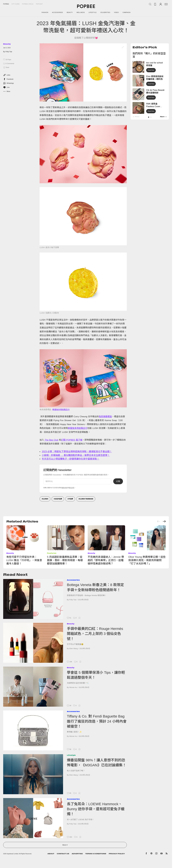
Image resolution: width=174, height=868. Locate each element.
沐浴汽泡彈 (58, 499)
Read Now (151, 70)
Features (52, 553)
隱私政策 (71, 488)
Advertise (77, 854)
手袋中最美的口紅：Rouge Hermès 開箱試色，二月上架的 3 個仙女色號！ (95, 634)
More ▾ (65, 845)
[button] (149, 117)
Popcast (39, 4)
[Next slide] (164, 521)
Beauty (7, 44)
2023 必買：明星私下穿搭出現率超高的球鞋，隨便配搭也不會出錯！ (77, 452)
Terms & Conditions (96, 854)
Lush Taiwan (86, 499)
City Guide (16, 4)
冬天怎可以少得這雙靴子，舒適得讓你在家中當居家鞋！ (70, 459)
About (51, 854)
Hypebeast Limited (13, 854)
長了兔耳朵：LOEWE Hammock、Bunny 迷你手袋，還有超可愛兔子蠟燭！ (96, 809)
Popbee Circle (28, 4)
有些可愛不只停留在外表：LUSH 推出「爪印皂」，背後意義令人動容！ (24, 560)
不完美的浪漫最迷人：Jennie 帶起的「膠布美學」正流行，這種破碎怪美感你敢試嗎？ (106, 560)
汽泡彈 (71, 499)
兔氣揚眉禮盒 (105, 417)
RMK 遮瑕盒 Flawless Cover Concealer (153, 106)
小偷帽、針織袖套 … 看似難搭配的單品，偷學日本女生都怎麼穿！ (76, 455)
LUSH (46, 499)
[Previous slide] (159, 521)
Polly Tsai (9, 52)
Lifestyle (71, 755)
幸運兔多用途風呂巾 (61, 410)
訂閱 (118, 481)
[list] (83, 73)
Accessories (73, 580)
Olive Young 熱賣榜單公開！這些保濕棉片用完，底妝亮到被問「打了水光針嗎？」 (147, 560)
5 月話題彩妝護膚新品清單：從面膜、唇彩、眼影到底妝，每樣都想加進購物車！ (65, 560)
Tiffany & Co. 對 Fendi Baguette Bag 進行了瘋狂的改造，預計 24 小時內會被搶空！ (97, 721)
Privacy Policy (117, 854)
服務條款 (64, 488)
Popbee (6, 4)
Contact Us (63, 854)
